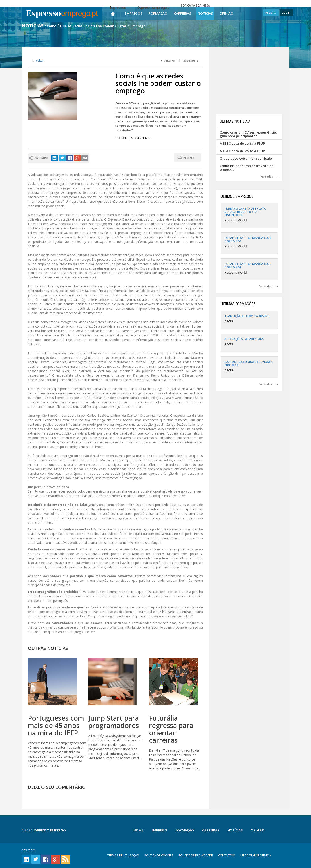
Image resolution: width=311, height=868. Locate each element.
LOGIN (286, 13)
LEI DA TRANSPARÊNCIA (256, 855)
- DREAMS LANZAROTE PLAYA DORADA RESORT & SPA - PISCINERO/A (245, 212)
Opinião (226, 13)
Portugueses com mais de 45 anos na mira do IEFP (56, 725)
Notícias (205, 13)
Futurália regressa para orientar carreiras (171, 729)
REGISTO (271, 13)
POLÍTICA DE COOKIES (159, 855)
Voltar (38, 61)
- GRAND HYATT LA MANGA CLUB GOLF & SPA (248, 239)
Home (138, 830)
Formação (158, 13)
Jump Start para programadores (114, 722)
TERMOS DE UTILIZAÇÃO (123, 855)
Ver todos (270, 177)
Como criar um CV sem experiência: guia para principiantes (248, 134)
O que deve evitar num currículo (246, 158)
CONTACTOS (227, 855)
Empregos (133, 13)
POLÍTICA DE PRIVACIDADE (196, 855)
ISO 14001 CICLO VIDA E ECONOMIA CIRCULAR (249, 363)
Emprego (159, 830)
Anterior (168, 61)
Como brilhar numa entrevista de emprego (247, 168)
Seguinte (191, 61)
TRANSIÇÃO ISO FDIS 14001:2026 (247, 316)
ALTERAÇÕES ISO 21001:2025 (244, 339)
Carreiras (182, 13)
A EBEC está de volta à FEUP (242, 143)
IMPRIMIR (189, 158)
